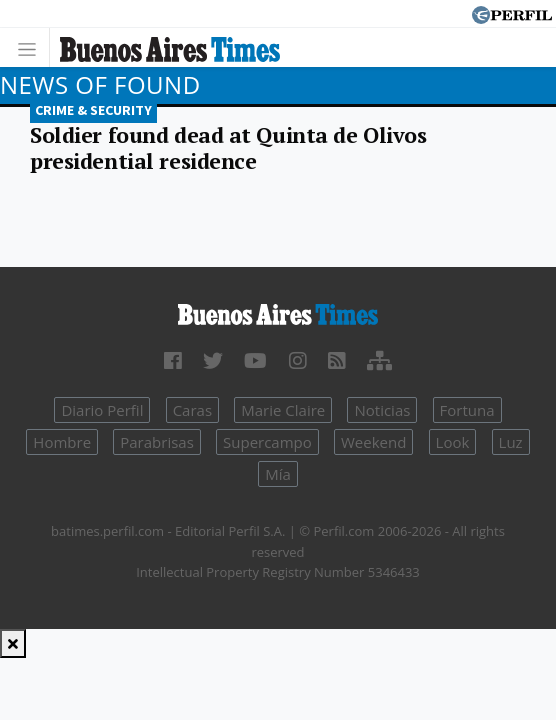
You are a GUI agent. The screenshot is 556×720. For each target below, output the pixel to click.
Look (453, 442)
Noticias (382, 410)
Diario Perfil (102, 410)
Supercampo (267, 442)
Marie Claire (283, 410)
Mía (278, 474)
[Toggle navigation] (32, 47)
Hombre (62, 442)
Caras (192, 410)
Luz (511, 442)
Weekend (373, 442)
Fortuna (467, 410)
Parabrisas (157, 442)
